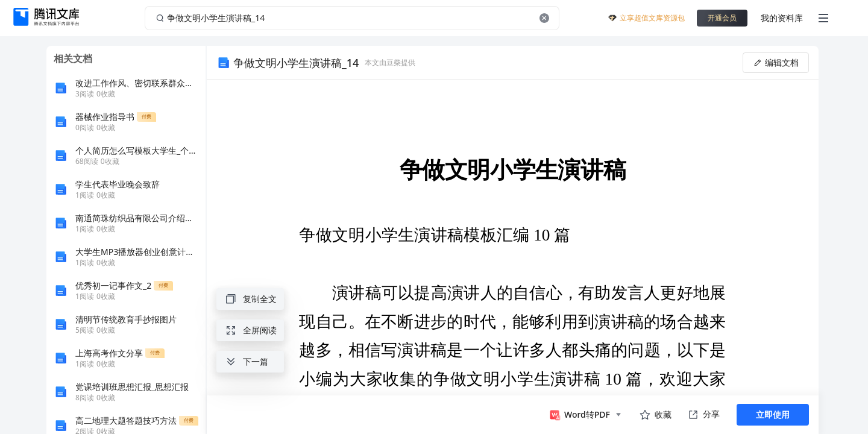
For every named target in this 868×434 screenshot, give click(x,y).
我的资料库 (782, 18)
